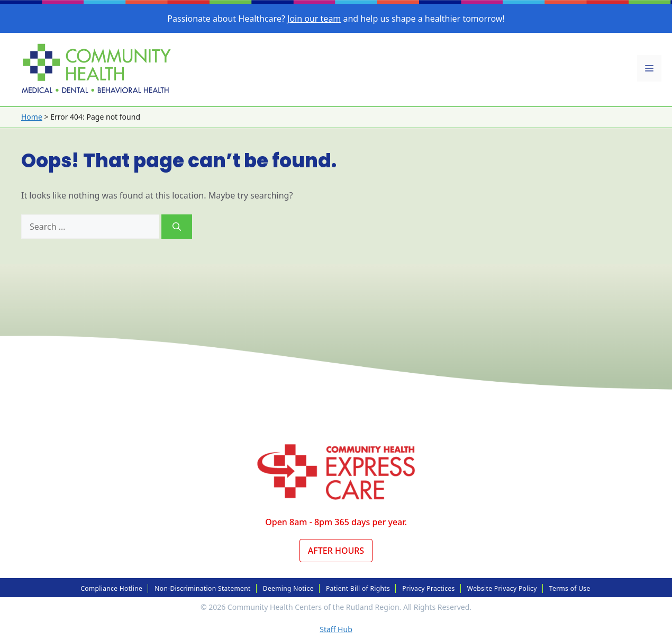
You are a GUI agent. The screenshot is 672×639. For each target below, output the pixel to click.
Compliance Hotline (111, 588)
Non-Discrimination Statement (202, 588)
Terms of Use (570, 588)
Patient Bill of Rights (358, 588)
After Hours (336, 551)
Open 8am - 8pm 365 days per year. (336, 522)
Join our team (314, 19)
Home (32, 117)
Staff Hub (336, 629)
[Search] (177, 227)
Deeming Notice (288, 588)
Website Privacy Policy (502, 588)
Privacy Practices (428, 588)
